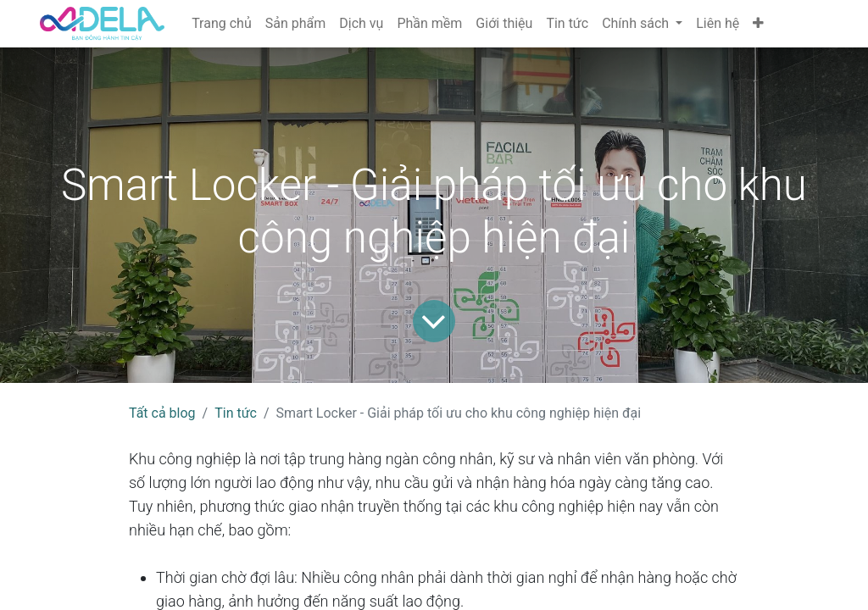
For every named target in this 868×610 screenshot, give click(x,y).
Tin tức (236, 413)
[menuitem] (222, 24)
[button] (758, 24)
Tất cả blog (162, 413)
